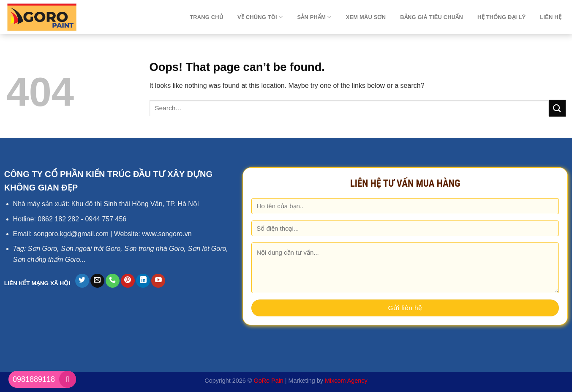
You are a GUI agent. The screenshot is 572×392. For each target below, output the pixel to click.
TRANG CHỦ (206, 17)
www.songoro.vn (167, 234)
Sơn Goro (43, 249)
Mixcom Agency (346, 381)
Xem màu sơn (366, 17)
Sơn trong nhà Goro (154, 249)
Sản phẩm (314, 17)
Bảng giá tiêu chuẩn (432, 17)
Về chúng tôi (260, 17)
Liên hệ (551, 17)
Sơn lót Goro (207, 249)
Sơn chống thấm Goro (47, 260)
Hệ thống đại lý (501, 17)
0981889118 (34, 379)
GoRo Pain (268, 381)
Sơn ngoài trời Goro (91, 249)
